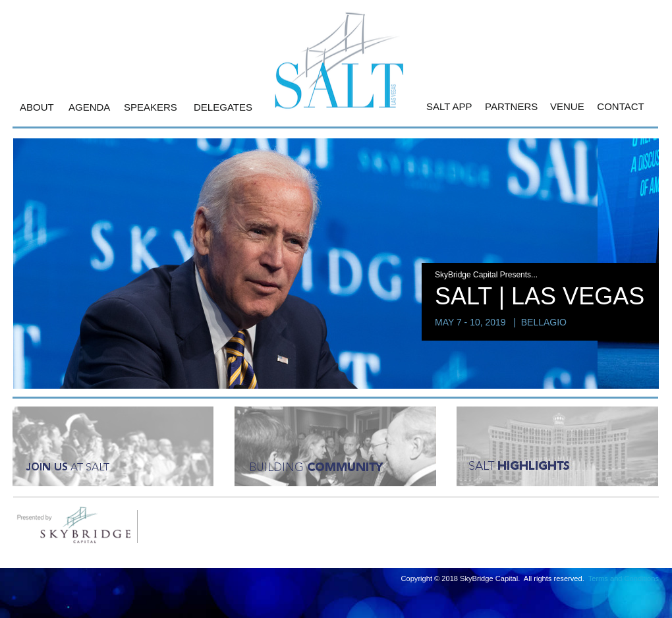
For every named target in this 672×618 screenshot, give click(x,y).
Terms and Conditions (624, 578)
